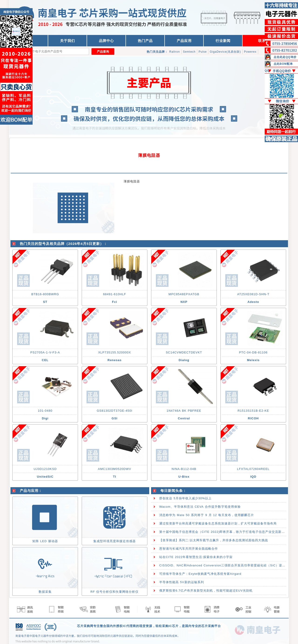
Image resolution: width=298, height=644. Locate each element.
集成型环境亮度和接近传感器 (115, 541)
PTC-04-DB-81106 (253, 352)
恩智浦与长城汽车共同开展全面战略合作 (189, 549)
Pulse (203, 52)
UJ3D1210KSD (45, 469)
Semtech (189, 52)
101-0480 (45, 411)
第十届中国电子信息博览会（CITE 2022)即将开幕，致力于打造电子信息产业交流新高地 (224, 532)
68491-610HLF (115, 294)
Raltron (175, 52)
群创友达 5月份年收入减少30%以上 (185, 498)
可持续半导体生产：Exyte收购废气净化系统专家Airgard (200, 574)
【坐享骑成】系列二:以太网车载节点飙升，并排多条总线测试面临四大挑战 (214, 540)
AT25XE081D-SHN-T (253, 294)
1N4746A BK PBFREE (184, 411)
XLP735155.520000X (115, 352)
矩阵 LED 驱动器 (45, 541)
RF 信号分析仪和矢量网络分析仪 (115, 592)
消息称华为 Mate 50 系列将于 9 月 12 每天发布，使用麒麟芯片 (207, 515)
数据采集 (45, 592)
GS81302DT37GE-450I (114, 411)
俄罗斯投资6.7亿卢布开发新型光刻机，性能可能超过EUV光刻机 (206, 591)
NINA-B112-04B (184, 469)
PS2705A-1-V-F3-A (45, 352)
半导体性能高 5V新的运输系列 (182, 582)
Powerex (250, 52)
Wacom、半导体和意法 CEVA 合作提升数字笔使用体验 (200, 507)
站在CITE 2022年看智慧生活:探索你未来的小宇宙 (196, 557)
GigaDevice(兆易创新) (225, 52)
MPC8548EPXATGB (184, 294)
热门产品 (145, 41)
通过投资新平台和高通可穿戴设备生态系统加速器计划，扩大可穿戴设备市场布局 (218, 523)
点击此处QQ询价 (285, 57)
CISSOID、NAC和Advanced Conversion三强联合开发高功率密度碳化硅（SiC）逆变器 (224, 565)
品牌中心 (106, 41)
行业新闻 (223, 41)
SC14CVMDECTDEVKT (184, 352)
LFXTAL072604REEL (253, 469)
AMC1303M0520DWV (115, 469)
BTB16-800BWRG (45, 294)
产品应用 (184, 41)
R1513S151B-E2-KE (253, 411)
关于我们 (68, 41)
